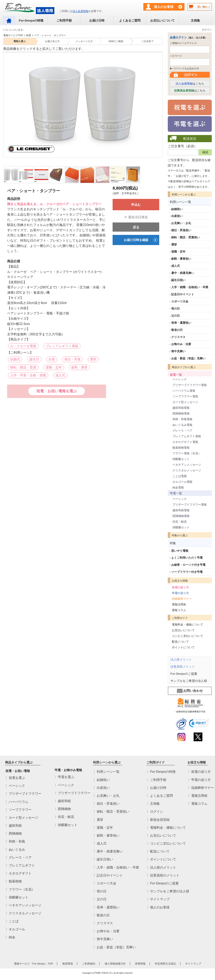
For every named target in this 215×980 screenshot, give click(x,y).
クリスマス (178, 337)
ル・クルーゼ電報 (23, 346)
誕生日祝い (178, 280)
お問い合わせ (190, 691)
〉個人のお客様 (158, 907)
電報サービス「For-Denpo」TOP (33, 964)
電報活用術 (179, 604)
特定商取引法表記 (166, 964)
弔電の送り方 (180, 593)
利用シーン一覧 (180, 202)
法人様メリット (181, 659)
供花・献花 (180, 522)
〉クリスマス (103, 923)
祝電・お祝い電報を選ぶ (57, 391)
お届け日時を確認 (141, 240)
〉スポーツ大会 (105, 883)
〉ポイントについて (161, 860)
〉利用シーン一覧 (106, 772)
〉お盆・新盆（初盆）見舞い (115, 947)
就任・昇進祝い (181, 230)
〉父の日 (100, 899)
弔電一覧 (176, 493)
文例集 (195, 20)
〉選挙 (98, 820)
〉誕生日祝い (103, 860)
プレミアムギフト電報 (62, 346)
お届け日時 (97, 20)
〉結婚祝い (102, 780)
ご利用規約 (89, 964)
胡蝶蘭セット (181, 459)
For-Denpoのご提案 (184, 674)
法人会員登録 (80, 11)
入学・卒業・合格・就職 (28, 375)
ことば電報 (180, 476)
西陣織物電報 (181, 413)
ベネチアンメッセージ (187, 465)
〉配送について (158, 852)
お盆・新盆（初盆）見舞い (188, 358)
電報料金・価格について (188, 625)
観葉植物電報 (181, 448)
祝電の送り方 (180, 587)
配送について (180, 642)
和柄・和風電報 (182, 419)
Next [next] (159, 102)
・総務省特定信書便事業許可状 (190, 712)
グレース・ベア (182, 431)
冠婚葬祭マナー (182, 599)
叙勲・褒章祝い (181, 259)
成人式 (60, 375)
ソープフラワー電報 (185, 396)
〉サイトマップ (158, 899)
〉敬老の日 (102, 915)
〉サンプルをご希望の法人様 (168, 891)
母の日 (176, 308)
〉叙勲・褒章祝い (106, 836)
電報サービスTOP (13, 35)
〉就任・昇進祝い (106, 804)
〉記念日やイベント (108, 875)
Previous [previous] (6, 102)
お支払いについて (162, 20)
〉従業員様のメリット (163, 875)
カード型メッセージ (185, 402)
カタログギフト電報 (185, 442)
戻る (136, 227)
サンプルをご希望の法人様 (189, 681)
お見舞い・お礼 (181, 223)
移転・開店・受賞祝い (185, 237)
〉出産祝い (102, 788)
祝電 (29, 35)
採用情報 (140, 964)
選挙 (93, 359)
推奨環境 (68, 964)
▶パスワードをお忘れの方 (184, 69)
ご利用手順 (64, 20)
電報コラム (179, 610)
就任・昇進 (72, 359)
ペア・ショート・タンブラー (50, 35)
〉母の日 (100, 891)
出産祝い (177, 216)
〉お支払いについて (161, 836)
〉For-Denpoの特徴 (161, 772)
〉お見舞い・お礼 (106, 796)
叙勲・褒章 (79, 367)
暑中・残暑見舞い (183, 273)
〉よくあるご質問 (160, 796)
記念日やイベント (183, 294)
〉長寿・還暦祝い (106, 907)
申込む (136, 205)
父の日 (176, 316)
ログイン (207, 30)
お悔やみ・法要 (181, 344)
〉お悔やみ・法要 (106, 931)
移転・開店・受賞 (23, 367)
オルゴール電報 (182, 482)
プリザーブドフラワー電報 (190, 385)
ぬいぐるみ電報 (182, 425)
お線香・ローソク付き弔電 (188, 565)
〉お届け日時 (157, 788)
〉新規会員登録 (158, 820)
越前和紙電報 (181, 408)
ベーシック (180, 379)
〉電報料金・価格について (166, 828)
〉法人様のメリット (161, 867)
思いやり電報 (180, 551)
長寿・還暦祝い (181, 323)
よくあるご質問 (130, 20)
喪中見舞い (178, 351)
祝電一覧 (176, 375)
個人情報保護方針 (115, 964)
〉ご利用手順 (157, 780)
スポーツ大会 (180, 301)
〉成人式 (100, 843)
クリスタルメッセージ (187, 470)
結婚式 (15, 359)
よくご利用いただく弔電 (187, 558)
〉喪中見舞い (103, 939)
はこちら (190, 84)
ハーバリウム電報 (184, 391)
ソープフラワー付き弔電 (187, 572)
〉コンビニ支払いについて (166, 843)
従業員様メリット (183, 667)
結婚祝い (177, 209)
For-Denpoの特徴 (31, 20)
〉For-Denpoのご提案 (163, 883)
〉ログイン (155, 812)
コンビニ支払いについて (188, 636)
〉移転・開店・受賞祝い (111, 812)
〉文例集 (153, 804)
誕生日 (34, 359)
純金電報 (178, 487)
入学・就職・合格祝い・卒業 (190, 287)
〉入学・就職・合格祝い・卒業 (116, 867)
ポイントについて (183, 647)
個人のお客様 (164, 7)
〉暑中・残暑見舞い (108, 852)
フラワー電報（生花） (187, 453)
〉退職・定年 (103, 828)
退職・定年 (54, 367)
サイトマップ (193, 964)
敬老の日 (177, 330)
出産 (52, 359)
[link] (199, 724)
